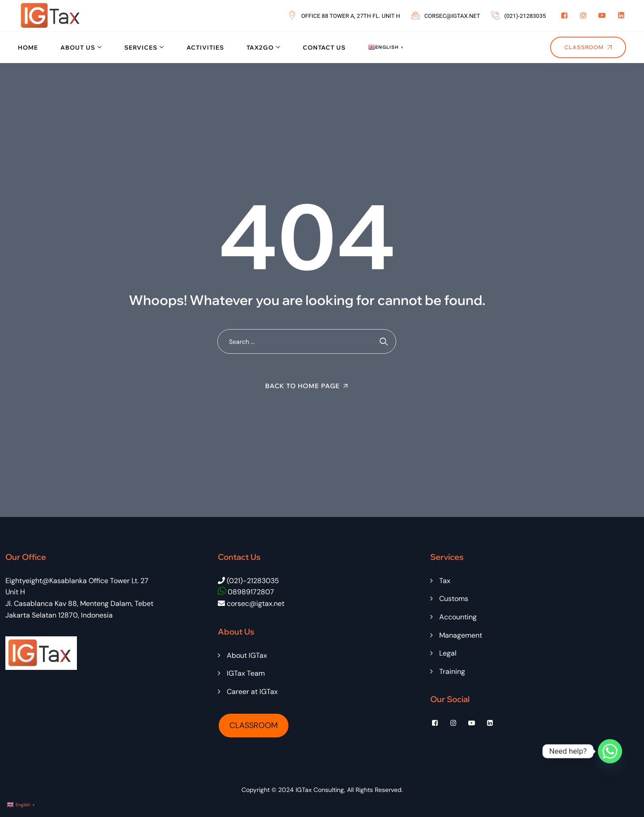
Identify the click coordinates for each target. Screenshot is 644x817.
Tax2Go (260, 47)
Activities (205, 47)
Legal (448, 653)
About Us (78, 47)
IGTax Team (246, 673)
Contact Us (324, 47)
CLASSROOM (254, 725)
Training (452, 671)
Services (141, 47)
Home (28, 47)
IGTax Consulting (320, 790)
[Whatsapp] (610, 751)
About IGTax (247, 655)
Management (461, 635)
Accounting (458, 617)
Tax (445, 581)
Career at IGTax (252, 692)
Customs (454, 599)
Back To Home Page (303, 386)
